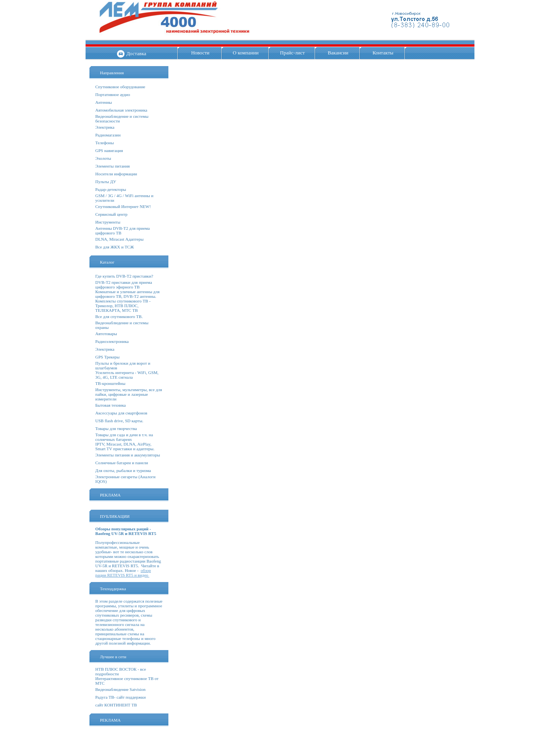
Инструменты (108, 222)
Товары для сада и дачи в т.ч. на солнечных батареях (124, 437)
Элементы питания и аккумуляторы (128, 455)
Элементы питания (113, 166)
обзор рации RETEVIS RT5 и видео (123, 573)
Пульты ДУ (106, 182)
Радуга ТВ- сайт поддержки (121, 697)
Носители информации (116, 174)
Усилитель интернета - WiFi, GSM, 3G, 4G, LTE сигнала (127, 375)
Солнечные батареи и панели (122, 463)
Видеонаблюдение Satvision (120, 689)
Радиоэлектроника (112, 341)
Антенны (104, 102)
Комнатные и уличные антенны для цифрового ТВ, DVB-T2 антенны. (127, 294)
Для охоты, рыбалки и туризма (123, 470)
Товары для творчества (116, 428)
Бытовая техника (111, 405)
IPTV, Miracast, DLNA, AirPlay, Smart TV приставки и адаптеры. (125, 446)
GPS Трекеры (107, 357)
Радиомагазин (108, 135)
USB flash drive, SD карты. (119, 421)
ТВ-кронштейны (110, 383)
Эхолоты (103, 158)
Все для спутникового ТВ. (119, 316)
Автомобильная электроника (121, 110)
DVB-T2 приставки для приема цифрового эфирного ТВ (124, 285)
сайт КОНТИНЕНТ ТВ (116, 705)
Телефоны (105, 143)
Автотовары (106, 334)
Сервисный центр (111, 214)
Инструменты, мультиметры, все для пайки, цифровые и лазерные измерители (129, 394)
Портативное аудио (113, 94)
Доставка (136, 53)
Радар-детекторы (111, 189)
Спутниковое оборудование (120, 87)
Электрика (105, 127)
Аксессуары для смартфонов (121, 413)
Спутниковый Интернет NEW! (123, 206)
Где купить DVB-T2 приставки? (124, 276)
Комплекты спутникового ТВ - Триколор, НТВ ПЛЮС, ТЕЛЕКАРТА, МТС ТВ (123, 306)
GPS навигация (109, 150)
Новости (200, 53)
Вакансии (338, 53)
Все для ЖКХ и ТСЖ (115, 247)
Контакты (383, 53)
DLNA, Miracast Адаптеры (119, 239)
